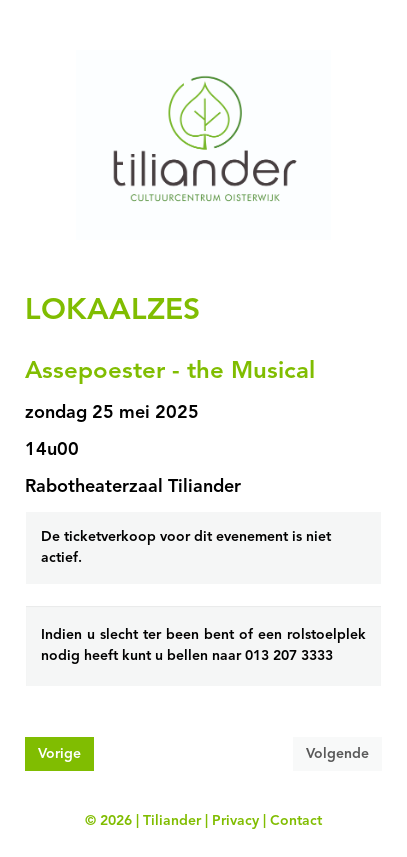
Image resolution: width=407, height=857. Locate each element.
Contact (296, 821)
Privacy (235, 821)
